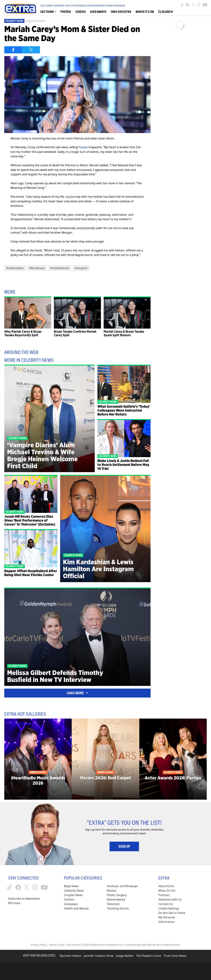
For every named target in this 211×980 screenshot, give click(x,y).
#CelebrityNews (15, 268)
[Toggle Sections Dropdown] (48, 12)
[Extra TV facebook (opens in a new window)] (188, 5)
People (83, 147)
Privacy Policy (39, 945)
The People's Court (149, 956)
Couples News (73, 895)
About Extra (166, 886)
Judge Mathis (125, 956)
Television (113, 904)
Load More (77, 693)
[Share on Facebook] (13, 50)
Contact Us (166, 904)
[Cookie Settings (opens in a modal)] (169, 908)
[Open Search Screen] (166, 12)
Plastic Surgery (117, 895)
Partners (164, 895)
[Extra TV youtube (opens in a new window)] (205, 5)
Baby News (71, 886)
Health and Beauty (76, 908)
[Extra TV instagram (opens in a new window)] (199, 5)
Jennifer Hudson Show (99, 956)
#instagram (81, 268)
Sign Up (124, 846)
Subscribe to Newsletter (24, 899)
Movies (112, 891)
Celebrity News (14, 21)
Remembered (116, 899)
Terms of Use (57, 945)
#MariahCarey (37, 268)
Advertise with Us (170, 899)
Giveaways (71, 904)
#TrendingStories (60, 268)
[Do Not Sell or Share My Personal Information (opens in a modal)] (174, 917)
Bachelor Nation (71, 956)
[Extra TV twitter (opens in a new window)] (193, 5)
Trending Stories (118, 908)
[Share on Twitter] (31, 50)
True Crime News (175, 956)
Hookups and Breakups (122, 886)
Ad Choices (74, 945)
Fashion (69, 899)
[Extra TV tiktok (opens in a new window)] (182, 5)
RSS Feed (14, 903)
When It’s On (167, 891)
